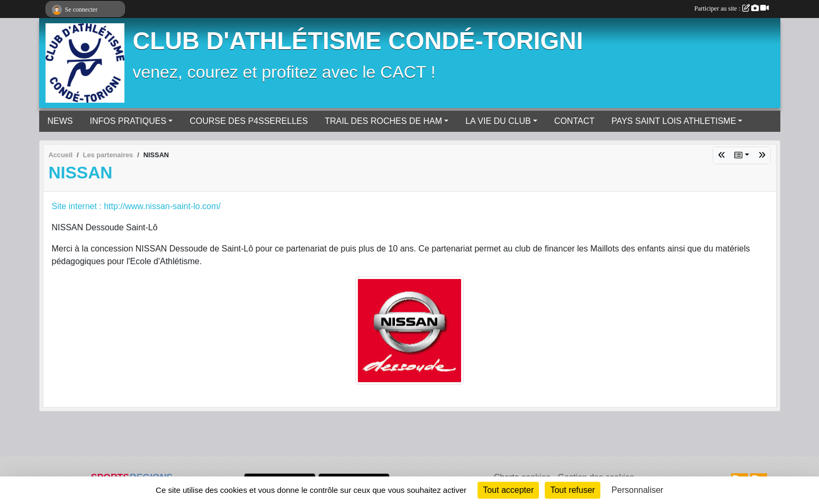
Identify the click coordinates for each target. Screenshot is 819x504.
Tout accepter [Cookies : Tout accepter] (508, 490)
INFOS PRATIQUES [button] (128, 121)
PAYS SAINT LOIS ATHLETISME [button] (674, 121)
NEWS (60, 121)
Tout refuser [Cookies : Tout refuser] (572, 490)
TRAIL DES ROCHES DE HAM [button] (383, 121)
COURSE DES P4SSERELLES (249, 121)
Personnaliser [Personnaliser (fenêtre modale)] (637, 490)
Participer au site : (732, 8)
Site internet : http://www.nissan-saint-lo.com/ (136, 206)
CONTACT (574, 121)
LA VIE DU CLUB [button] (498, 121)
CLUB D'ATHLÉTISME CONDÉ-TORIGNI (358, 41)
